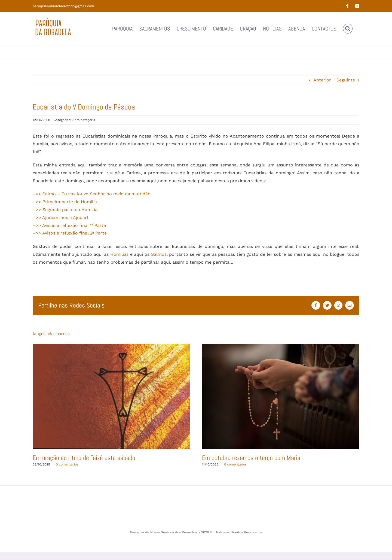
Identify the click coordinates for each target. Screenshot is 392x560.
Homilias (119, 254)
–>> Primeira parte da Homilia (65, 202)
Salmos (159, 254)
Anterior (322, 80)
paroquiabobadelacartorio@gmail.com (63, 6)
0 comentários (67, 464)
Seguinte (346, 80)
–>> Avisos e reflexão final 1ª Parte (69, 225)
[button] (348, 29)
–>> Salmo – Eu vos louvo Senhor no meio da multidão (92, 194)
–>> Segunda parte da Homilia (65, 210)
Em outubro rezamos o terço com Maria (251, 458)
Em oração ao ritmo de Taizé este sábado (84, 458)
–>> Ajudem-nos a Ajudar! (60, 217)
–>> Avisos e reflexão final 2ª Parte (70, 233)
